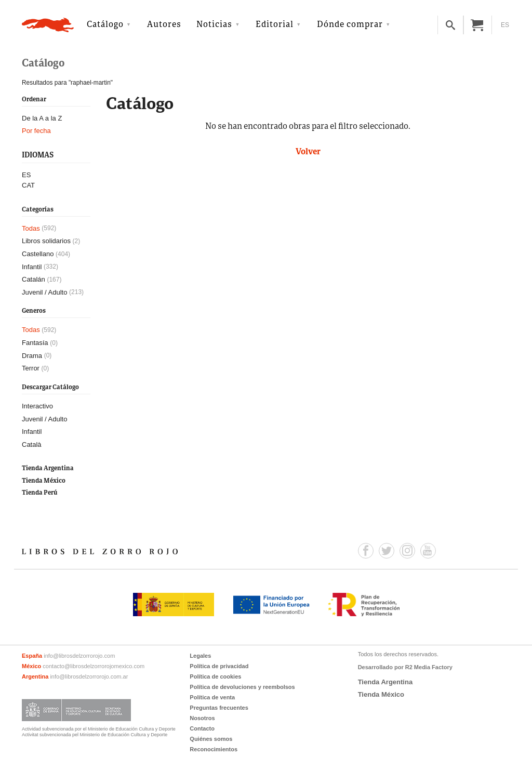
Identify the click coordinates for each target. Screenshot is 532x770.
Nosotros (202, 718)
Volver (308, 152)
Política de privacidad (219, 666)
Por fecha (36, 131)
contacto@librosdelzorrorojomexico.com (94, 666)
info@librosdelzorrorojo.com (79, 656)
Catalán (34, 279)
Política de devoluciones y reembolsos (242, 687)
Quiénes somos (211, 739)
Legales (200, 656)
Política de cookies (215, 676)
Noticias (214, 25)
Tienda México (44, 481)
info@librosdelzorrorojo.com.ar (89, 676)
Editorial (275, 25)
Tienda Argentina (48, 468)
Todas (31, 228)
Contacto (202, 728)
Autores (164, 25)
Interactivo (37, 406)
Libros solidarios (46, 241)
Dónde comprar (350, 25)
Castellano (38, 254)
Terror (31, 368)
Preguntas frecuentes (219, 708)
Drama (32, 356)
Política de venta (212, 697)
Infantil (32, 267)
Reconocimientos (214, 749)
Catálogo (105, 25)
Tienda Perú (39, 493)
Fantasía (35, 343)
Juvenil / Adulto (44, 292)
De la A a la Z (42, 118)
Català (32, 444)
